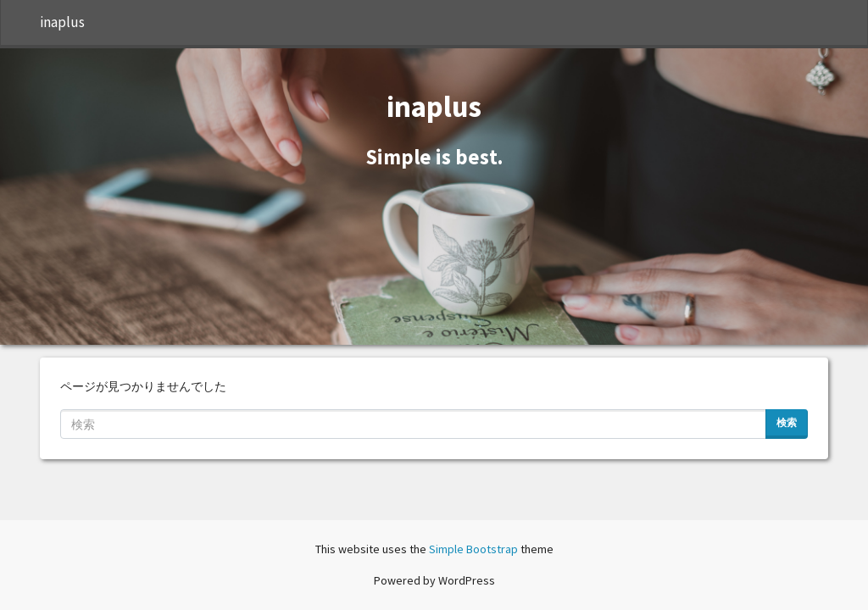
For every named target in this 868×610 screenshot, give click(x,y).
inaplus (62, 22)
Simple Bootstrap (473, 549)
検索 (787, 422)
